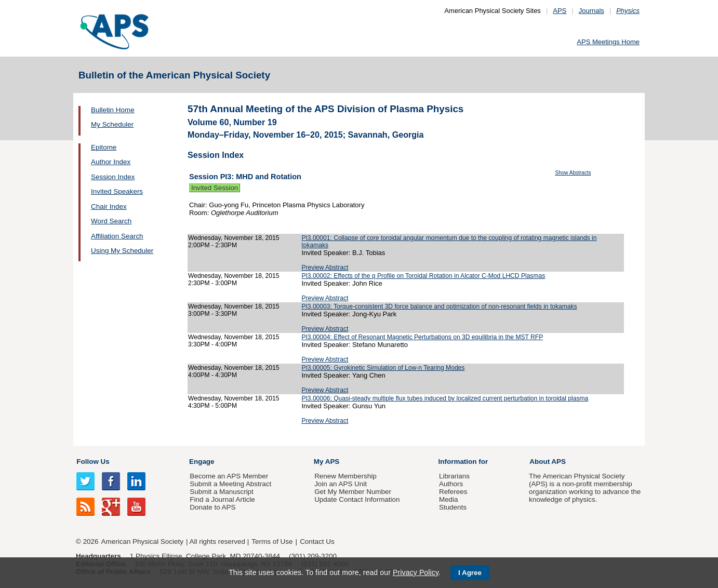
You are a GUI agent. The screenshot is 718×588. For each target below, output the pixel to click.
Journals (591, 11)
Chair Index (109, 206)
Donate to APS (212, 507)
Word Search (111, 221)
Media (449, 499)
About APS (548, 462)
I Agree (470, 573)
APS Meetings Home (608, 42)
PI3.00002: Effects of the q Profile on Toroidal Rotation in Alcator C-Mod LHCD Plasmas (423, 276)
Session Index (113, 177)
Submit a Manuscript (221, 492)
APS (560, 11)
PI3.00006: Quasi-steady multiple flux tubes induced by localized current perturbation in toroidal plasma (445, 398)
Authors (451, 484)
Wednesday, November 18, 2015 (234, 238)
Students (453, 507)
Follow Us (93, 462)
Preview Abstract (325, 268)
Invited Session (215, 188)
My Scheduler (112, 124)
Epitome (104, 147)
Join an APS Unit (341, 484)
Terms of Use (272, 542)
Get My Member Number (353, 492)
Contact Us (317, 542)
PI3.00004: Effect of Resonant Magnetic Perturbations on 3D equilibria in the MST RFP (422, 337)
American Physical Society (142, 542)
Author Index (111, 162)
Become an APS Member (229, 476)
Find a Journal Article (222, 499)
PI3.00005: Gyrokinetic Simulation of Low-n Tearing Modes (383, 368)
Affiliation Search (117, 236)
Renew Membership (345, 476)
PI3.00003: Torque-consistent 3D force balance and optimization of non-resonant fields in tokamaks (439, 306)
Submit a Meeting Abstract (230, 484)
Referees (453, 492)
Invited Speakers (117, 191)
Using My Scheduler (122, 251)
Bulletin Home (113, 110)
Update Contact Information (357, 499)
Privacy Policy (416, 572)
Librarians (454, 476)
